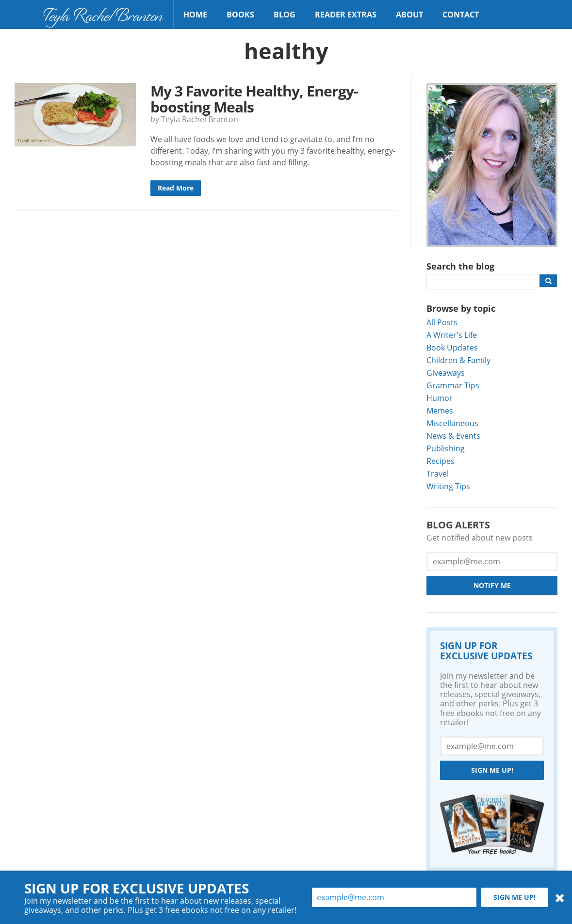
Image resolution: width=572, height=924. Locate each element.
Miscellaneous (452, 423)
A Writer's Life (452, 335)
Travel (438, 473)
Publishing (446, 448)
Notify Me (492, 585)
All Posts (442, 322)
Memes (440, 410)
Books (240, 15)
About (409, 15)
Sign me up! (492, 770)
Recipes (441, 461)
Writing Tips (448, 486)
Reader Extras (346, 15)
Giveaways (446, 373)
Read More (176, 188)
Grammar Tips (453, 385)
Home (195, 15)
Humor (440, 398)
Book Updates (452, 347)
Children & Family (458, 360)
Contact (461, 15)
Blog (285, 15)
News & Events (453, 436)
